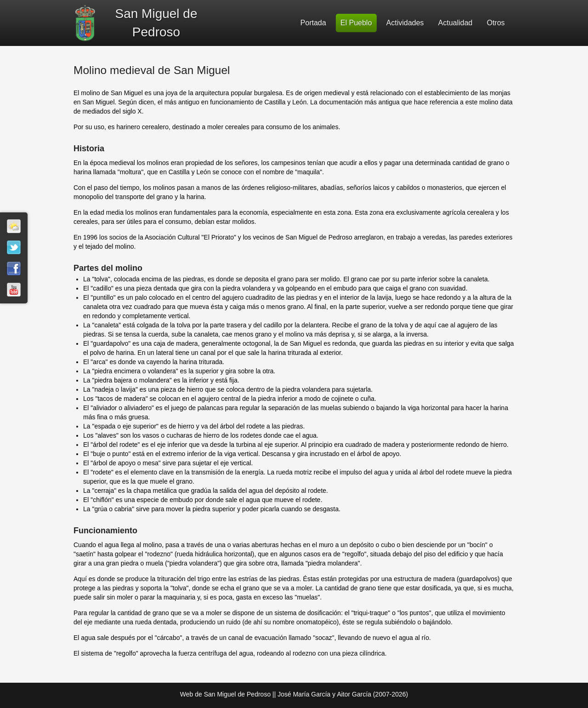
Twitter (14, 247)
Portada (313, 23)
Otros (496, 23)
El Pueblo (356, 23)
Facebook (14, 268)
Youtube (14, 290)
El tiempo (14, 226)
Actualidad (455, 23)
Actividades (405, 23)
